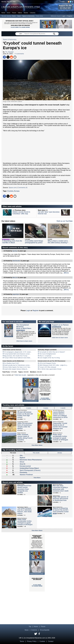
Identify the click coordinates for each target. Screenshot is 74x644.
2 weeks (29, 408)
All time (60, 453)
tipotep (15, 251)
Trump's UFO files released (48, 367)
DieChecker (16, 261)
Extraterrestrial (25, 466)
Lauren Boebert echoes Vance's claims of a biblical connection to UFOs (60, 415)
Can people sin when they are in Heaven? (52, 352)
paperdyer (16, 294)
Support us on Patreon (60, 325)
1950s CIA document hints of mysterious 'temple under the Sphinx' (25, 426)
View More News (37, 445)
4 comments (19, 54)
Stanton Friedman (26, 475)
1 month (63, 408)
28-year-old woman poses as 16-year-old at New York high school (25, 415)
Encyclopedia (45, 630)
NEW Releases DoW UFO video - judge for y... (54, 365)
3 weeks (46, 408)
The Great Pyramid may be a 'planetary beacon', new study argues (24, 511)
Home (3, 13)
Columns (33, 13)
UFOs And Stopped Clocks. (48, 363)
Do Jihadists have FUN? (12, 363)
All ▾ (21, 34)
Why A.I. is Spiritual (45, 356)
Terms (22, 641)
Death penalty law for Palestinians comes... (17, 365)
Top (30, 626)
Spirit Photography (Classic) (30, 470)
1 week (11, 408)
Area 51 (23, 464)
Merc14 (15, 277)
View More (37, 478)
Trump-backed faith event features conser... (17, 354)
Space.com (13, 188)
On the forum (8, 346)
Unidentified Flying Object (29, 468)
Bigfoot (22, 458)
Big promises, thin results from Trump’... (16, 356)
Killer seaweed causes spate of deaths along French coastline (25, 437)
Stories (26, 13)
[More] (66, 273)
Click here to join (21, 375)
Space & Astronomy (28, 16)
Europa (17, 191)
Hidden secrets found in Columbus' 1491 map (21, 213)
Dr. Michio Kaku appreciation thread (50, 369)
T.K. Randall (9, 52)
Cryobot (10, 191)
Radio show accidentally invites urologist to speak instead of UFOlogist (60, 437)
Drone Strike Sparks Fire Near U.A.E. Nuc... (18, 367)
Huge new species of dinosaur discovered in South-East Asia (61, 499)
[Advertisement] (37, 147)
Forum (14, 13)
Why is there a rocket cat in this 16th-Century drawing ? (58, 242)
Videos (20, 13)
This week (13, 453)
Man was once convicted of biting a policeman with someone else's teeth (61, 488)
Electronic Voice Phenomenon (31, 460)
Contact (62, 2)
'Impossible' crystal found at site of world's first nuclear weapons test (60, 426)
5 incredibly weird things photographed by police (34, 242)
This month (36, 453)
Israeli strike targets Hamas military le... (16, 369)
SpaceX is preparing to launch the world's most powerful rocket (61, 510)
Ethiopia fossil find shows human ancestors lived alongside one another (24, 489)
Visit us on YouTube (65, 221)
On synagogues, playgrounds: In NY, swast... (18, 352)
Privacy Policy (32, 641)
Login (64, 16)
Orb (21, 455)
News (9, 13)
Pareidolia (23, 472)
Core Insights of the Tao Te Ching (50, 358)
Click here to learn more (24, 341)
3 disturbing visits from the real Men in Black (12, 242)
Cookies (42, 641)
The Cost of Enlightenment (47, 354)
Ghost (22, 462)
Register (70, 16)
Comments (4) (22, 188)
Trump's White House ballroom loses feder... (18, 358)
